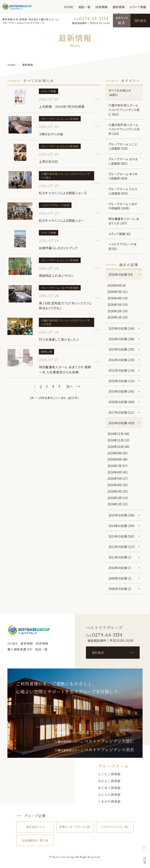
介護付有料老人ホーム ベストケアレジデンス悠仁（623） (124, 110)
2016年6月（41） (118, 472)
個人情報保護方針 (20, 649)
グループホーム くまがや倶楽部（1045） (123, 206)
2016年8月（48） (118, 459)
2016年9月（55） (118, 453)
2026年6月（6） (117, 285)
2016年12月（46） (119, 434)
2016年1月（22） (118, 504)
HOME (69, 7)
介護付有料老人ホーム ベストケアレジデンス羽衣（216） (124, 129)
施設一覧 (84, 7)
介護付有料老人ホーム (94, 742)
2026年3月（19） (118, 304)
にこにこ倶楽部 (109, 774)
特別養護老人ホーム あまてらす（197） (124, 221)
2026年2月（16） (118, 311)
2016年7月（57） (118, 466)
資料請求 (140, 21)
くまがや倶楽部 (109, 801)
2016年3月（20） (118, 491)
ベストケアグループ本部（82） (123, 246)
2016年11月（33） (119, 440)
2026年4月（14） (118, 298)
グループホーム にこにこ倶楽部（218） (123, 146)
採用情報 (101, 7)
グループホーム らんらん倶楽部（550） (123, 191)
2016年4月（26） (118, 485)
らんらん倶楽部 (109, 795)
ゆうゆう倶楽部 (109, 788)
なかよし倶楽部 (109, 781)
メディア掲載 (138, 7)
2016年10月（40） (119, 447)
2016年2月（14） (118, 498)
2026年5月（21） (118, 292)
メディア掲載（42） (120, 234)
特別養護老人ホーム (78, 733)
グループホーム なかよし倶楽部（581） (123, 161)
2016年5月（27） (118, 478)
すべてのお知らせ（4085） (120, 93)
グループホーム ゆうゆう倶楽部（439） (123, 176)
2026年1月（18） (118, 317)
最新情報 (119, 7)
